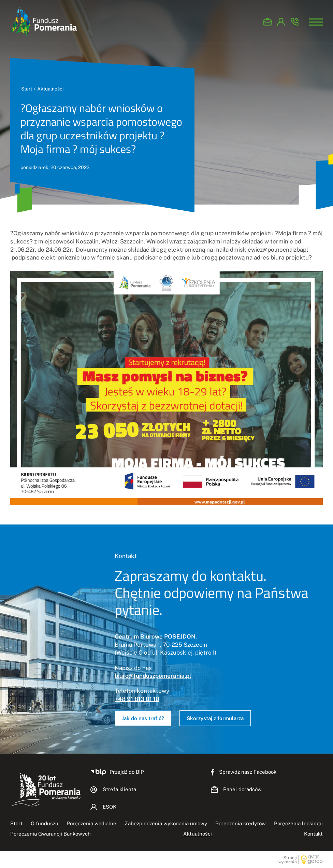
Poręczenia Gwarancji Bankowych (50, 834)
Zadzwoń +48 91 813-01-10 (295, 22)
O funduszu (45, 823)
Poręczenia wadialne (91, 823)
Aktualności (50, 89)
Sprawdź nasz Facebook (248, 772)
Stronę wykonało (288, 860)
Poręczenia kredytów (241, 823)
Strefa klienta (119, 789)
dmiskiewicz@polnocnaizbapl (269, 250)
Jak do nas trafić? (143, 718)
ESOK (281, 22)
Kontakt (313, 834)
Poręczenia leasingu (298, 823)
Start (27, 89)
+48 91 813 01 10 (137, 699)
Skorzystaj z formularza (215, 718)
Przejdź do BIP (127, 772)
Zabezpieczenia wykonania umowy (166, 823)
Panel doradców (267, 22)
